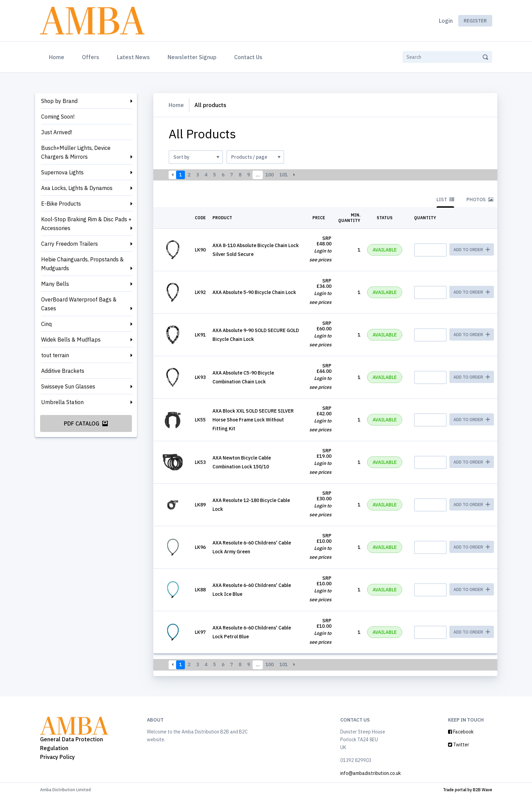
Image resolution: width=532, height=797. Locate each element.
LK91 (200, 335)
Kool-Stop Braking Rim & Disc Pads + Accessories (86, 224)
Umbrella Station (62, 402)
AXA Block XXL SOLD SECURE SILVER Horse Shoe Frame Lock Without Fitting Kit (253, 420)
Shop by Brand (59, 101)
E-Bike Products (61, 204)
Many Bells (55, 284)
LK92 (200, 292)
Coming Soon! (58, 117)
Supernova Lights (62, 172)
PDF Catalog (86, 423)
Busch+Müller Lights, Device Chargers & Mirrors (76, 152)
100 (270, 175)
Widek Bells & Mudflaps (71, 340)
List (445, 200)
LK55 (200, 420)
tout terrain (55, 355)
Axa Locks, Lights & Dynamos (77, 188)
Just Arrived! (57, 132)
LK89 (200, 505)
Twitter (459, 745)
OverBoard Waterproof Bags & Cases (79, 304)
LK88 (200, 590)
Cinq (46, 324)
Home (58, 56)
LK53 (200, 462)
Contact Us (248, 57)
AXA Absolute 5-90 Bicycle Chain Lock (254, 292)
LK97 (200, 632)
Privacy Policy (57, 757)
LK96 (200, 547)
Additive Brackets (63, 371)
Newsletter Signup (192, 57)
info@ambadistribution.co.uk (371, 773)
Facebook (461, 732)
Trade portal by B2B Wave (468, 790)
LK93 (200, 377)
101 (284, 175)
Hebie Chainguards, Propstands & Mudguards (82, 264)
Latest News (133, 57)
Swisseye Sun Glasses (68, 386)
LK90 (200, 250)
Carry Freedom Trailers (70, 244)
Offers (91, 57)
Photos (480, 200)
